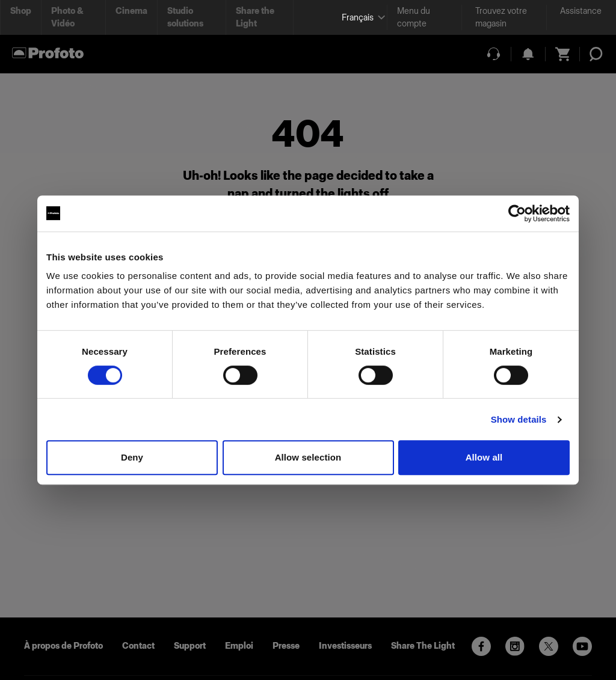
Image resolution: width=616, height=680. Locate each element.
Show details (519, 419)
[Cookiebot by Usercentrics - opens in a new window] (517, 213)
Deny (132, 457)
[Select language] (359, 18)
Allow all (484, 457)
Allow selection (308, 457)
